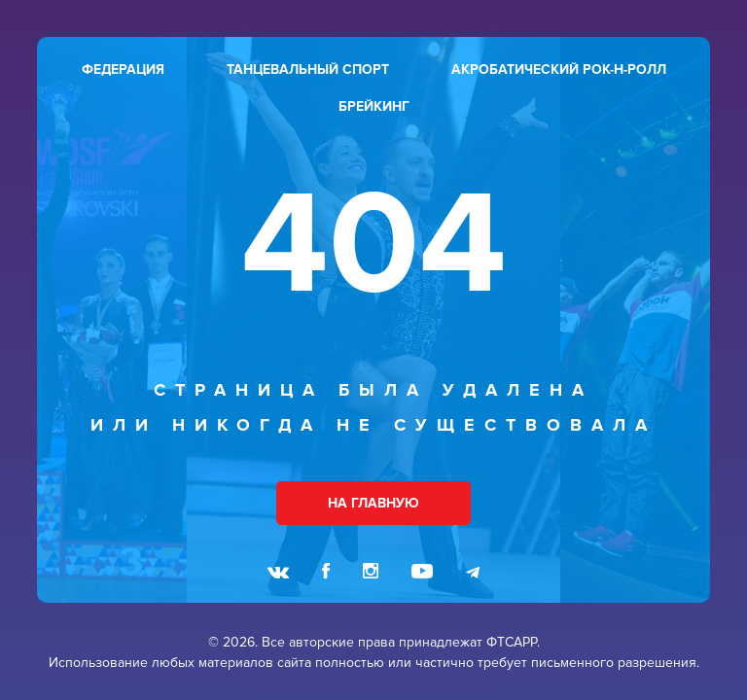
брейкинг (374, 106)
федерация (123, 70)
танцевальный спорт (308, 70)
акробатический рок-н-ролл (559, 70)
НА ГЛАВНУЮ (373, 503)
